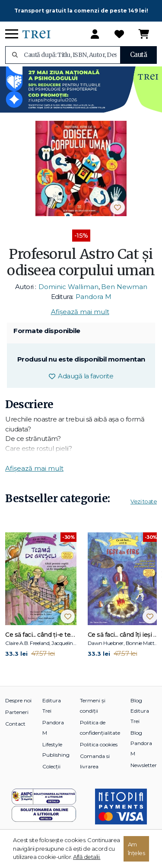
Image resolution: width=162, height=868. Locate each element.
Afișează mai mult (80, 312)
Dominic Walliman (68, 287)
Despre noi (18, 700)
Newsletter (144, 765)
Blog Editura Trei (140, 711)
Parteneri (17, 712)
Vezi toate (144, 501)
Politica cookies (99, 744)
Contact (15, 724)
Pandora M (94, 297)
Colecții (51, 766)
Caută (139, 55)
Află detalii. (87, 857)
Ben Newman (124, 287)
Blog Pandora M (141, 743)
